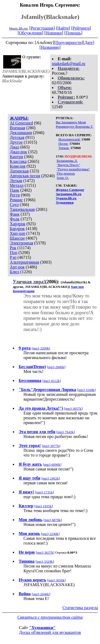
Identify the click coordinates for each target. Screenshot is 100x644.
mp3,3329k (45, 562)
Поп (14, 253)
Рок (13, 248)
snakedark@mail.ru (69, 64)
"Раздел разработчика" (73, 169)
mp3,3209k (41, 348)
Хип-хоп (18, 233)
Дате (89, 43)
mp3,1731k (45, 492)
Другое (16, 142)
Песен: (63, 144)
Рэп (13, 257)
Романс (16, 200)
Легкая (16, 181)
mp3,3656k (57, 580)
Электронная (22, 243)
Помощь (73, 33)
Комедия (18, 166)
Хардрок (18, 224)
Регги (15, 195)
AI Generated (21, 123)
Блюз (15, 272)
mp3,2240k (50, 534)
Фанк (15, 214)
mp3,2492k (51, 478)
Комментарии (24, 291)
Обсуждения (30, 33)
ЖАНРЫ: (19, 118)
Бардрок (17, 229)
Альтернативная (25, 262)
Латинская (19, 171)
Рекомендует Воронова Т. (74, 126)
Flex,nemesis (66, 173)
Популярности (68, 43)
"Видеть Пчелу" (68, 165)
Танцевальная (22, 209)
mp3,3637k (45, 552)
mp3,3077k (51, 446)
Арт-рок (17, 267)
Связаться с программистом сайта (50, 617)
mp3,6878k (53, 520)
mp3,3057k (73, 408)
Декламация (21, 133)
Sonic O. (63, 178)
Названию (50, 47)
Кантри (17, 157)
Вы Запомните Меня (71, 122)
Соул (14, 205)
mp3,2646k (41, 594)
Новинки (54, 33)
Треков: (64, 148)
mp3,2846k (56, 367)
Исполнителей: (69, 139)
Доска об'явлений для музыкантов (50, 632)
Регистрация (42, 28)
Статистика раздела (80, 608)
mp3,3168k (86, 390)
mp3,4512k (51, 381)
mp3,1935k (43, 506)
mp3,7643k (66, 432)
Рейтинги (81, 28)
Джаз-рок (19, 152)
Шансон (17, 238)
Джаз (15, 147)
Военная (18, 128)
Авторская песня (25, 176)
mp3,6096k (52, 464)
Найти (63, 28)
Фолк (15, 219)
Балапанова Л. (67, 161)
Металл (17, 185)
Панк (15, 190)
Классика (18, 161)
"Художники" (42, 628)
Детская (17, 137)
